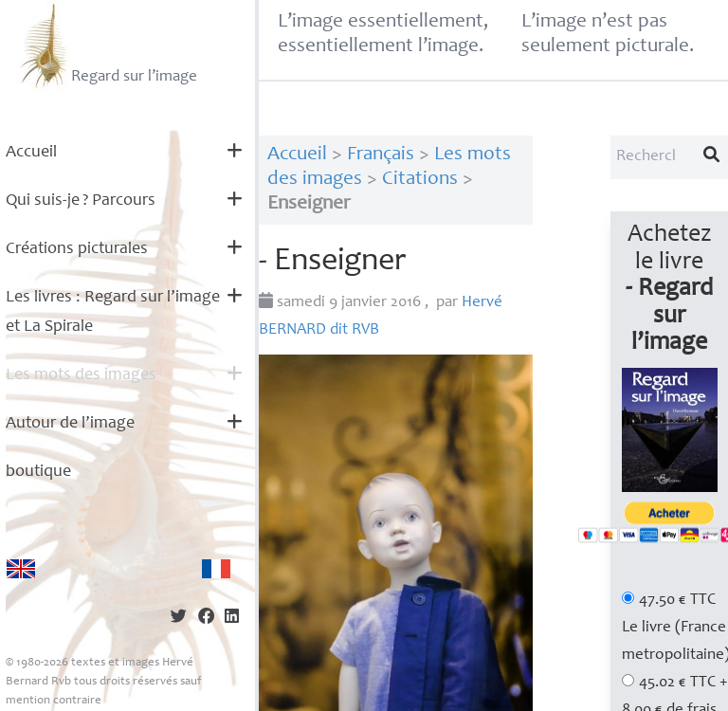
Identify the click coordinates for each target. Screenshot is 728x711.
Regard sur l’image (107, 46)
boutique (38, 472)
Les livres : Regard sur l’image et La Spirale (113, 312)
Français (381, 155)
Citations (420, 180)
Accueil (31, 153)
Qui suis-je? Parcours (81, 201)
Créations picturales (77, 249)
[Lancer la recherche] (712, 157)
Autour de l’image (70, 424)
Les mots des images (81, 375)
